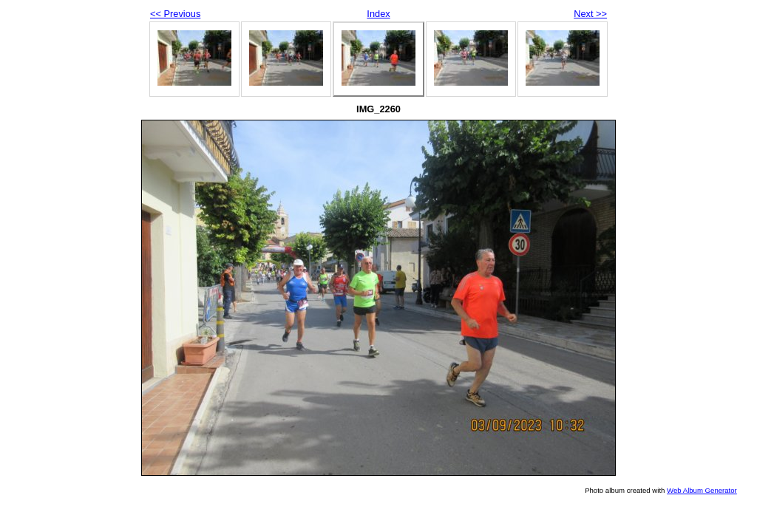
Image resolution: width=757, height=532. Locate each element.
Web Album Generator (702, 490)
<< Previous (175, 14)
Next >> (590, 14)
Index (378, 14)
